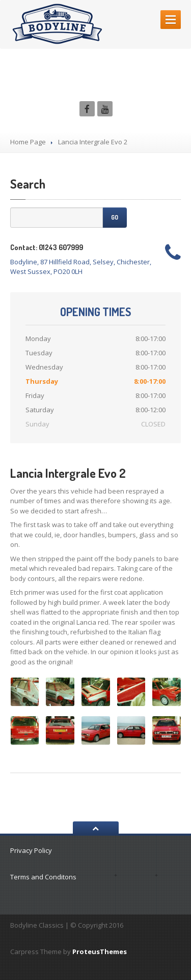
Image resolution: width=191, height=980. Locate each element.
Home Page (28, 142)
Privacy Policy (31, 850)
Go (115, 217)
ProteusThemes (100, 952)
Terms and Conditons (43, 877)
